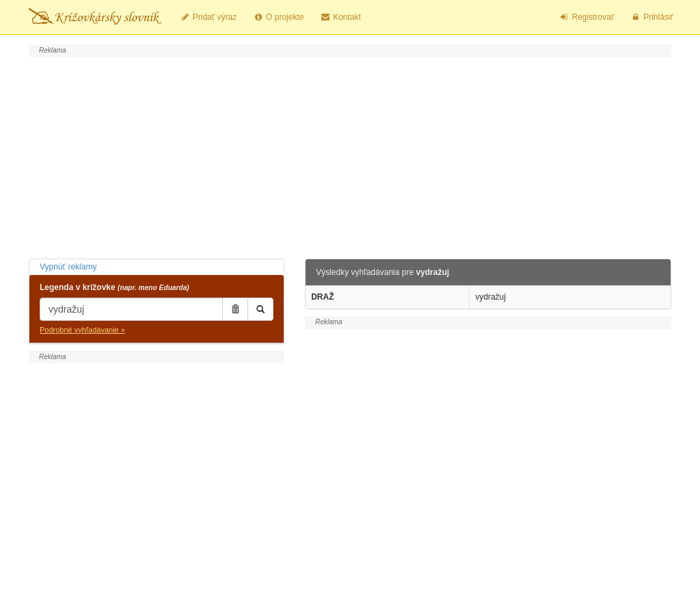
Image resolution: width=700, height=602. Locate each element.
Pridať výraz (208, 17)
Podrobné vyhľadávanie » (82, 330)
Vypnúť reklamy (68, 267)
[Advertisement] (350, 156)
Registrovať (587, 17)
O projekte (278, 17)
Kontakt (340, 17)
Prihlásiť (652, 17)
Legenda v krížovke (115, 287)
